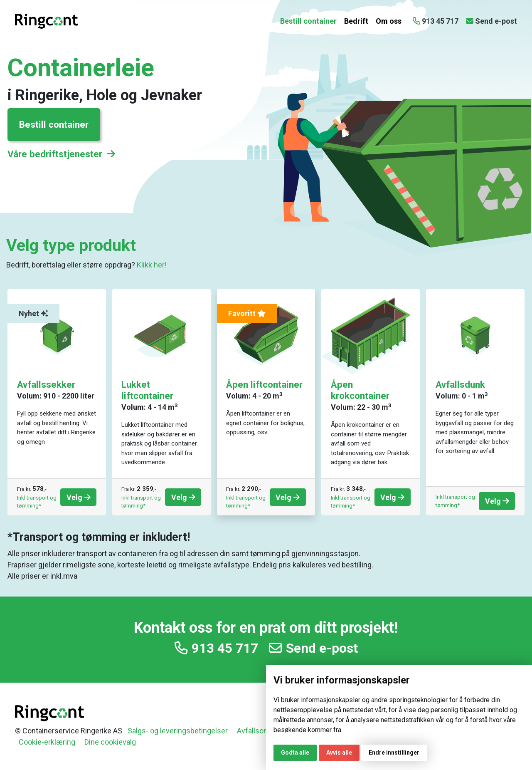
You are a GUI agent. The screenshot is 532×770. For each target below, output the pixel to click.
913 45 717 (216, 648)
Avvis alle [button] (339, 753)
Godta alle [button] (295, 753)
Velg (79, 497)
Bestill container (308, 21)
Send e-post (313, 648)
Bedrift (356, 21)
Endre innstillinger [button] (394, 753)
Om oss (389, 21)
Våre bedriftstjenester (61, 154)
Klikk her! (152, 265)
